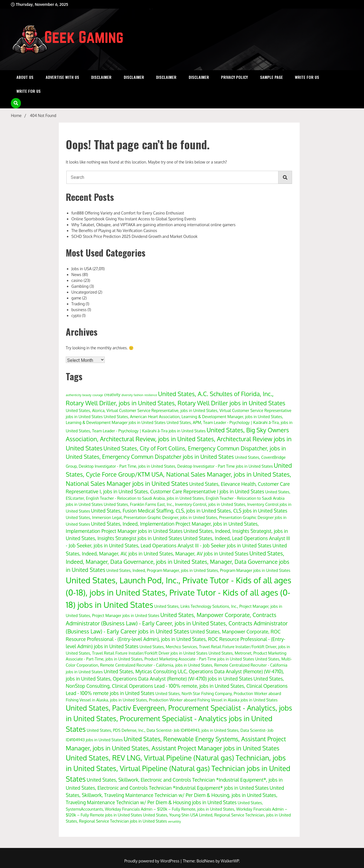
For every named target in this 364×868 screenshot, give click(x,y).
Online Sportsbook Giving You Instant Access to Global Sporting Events (134, 219)
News (76, 275)
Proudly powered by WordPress (152, 861)
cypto (76, 315)
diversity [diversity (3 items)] (127, 395)
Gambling (80, 286)
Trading (78, 304)
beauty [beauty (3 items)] (87, 395)
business (79, 310)
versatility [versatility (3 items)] (174, 821)
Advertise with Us (62, 77)
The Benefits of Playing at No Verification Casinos (114, 231)
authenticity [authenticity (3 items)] (74, 395)
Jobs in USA (81, 269)
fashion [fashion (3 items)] (139, 395)
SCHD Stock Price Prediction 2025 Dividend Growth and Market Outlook (134, 236)
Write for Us (307, 77)
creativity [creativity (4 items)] (112, 394)
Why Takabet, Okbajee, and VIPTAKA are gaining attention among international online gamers (153, 225)
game (76, 298)
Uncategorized (84, 292)
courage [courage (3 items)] (98, 395)
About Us (25, 77)
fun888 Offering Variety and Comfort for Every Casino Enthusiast (128, 213)
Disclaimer (101, 77)
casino (77, 280)
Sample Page (271, 77)
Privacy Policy (234, 77)
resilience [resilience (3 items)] (151, 395)
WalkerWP (230, 861)
